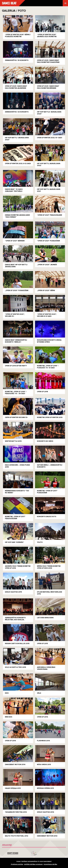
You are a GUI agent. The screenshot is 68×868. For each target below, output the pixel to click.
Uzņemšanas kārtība (50, 864)
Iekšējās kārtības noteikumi (33, 864)
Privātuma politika (17, 864)
